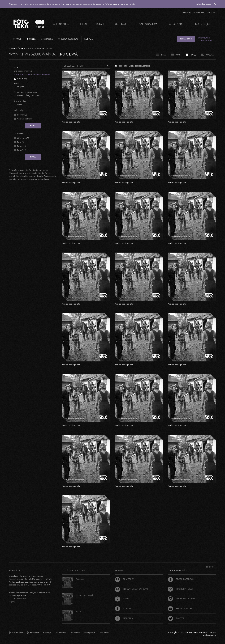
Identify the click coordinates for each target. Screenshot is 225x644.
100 (120, 66)
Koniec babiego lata (71, 122)
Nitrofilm (124, 618)
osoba (32, 39)
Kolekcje (121, 24)
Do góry (211, 567)
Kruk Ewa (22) (24, 79)
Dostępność (104, 632)
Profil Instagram (181, 599)
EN (209, 13)
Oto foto (176, 24)
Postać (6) (22, 150)
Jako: (16, 83)
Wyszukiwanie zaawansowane (205, 39)
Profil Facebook (181, 579)
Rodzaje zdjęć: (20, 101)
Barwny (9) (22, 115)
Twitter (176, 618)
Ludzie (100, 24)
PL (214, 13)
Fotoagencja (89, 632)
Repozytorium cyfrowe (132, 589)
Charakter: (19, 134)
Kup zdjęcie (203, 24)
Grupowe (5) (23, 138)
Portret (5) (22, 146)
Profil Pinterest (181, 589)
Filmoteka (124, 579)
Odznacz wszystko (41, 74)
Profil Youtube (180, 608)
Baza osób (33, 633)
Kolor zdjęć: (19, 110)
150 (125, 66)
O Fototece (61, 24)
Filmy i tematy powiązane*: (26, 92)
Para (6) (21, 142)
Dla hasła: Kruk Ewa (23, 71)
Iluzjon (123, 608)
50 (116, 66)
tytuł (18, 39)
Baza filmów (16, 633)
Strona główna (16, 48)
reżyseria (48, 39)
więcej (12, 602)
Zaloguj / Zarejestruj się (193, 13)
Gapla (122, 599)
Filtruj (33, 125)
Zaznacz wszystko (22, 74)
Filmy (84, 24)
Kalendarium (148, 24)
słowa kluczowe (69, 39)
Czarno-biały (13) (25, 119)
